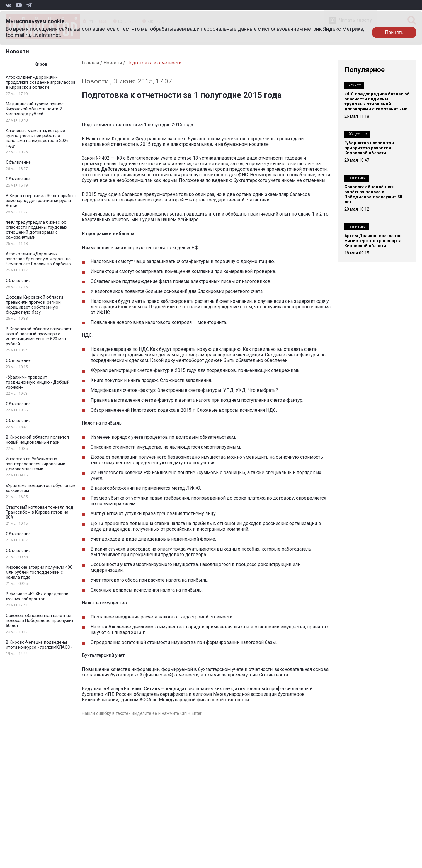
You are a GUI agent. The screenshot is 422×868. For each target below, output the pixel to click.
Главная (90, 63)
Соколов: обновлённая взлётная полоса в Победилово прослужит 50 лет (40, 621)
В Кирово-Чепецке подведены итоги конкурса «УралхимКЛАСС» (39, 645)
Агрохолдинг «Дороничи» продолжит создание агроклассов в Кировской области (41, 82)
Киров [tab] (41, 64)
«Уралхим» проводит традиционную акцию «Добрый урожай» (38, 382)
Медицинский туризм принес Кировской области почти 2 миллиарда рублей (35, 109)
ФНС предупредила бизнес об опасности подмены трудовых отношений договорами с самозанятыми (36, 230)
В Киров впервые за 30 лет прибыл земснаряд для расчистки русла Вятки (41, 201)
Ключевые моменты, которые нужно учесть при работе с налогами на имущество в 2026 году (37, 138)
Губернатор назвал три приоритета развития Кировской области (369, 148)
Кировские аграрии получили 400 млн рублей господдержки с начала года (39, 572)
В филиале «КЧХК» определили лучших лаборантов (37, 597)
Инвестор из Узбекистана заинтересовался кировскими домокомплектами (36, 464)
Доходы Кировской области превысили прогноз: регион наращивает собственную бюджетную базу (34, 305)
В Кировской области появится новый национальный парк (37, 440)
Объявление (18, 162)
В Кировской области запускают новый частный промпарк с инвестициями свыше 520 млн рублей (39, 336)
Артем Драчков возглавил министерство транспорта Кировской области (373, 241)
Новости (17, 51)
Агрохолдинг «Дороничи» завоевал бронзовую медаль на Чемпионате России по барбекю (38, 259)
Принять (394, 32)
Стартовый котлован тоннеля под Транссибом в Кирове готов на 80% (40, 512)
